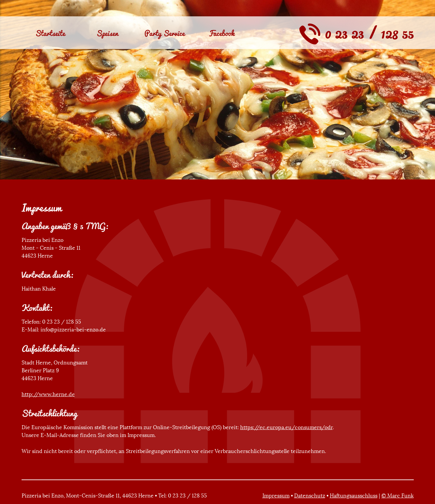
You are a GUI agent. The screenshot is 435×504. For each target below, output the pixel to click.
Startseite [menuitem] (50, 33)
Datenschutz (310, 496)
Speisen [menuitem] (107, 33)
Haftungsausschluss (354, 496)
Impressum (276, 496)
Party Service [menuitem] (165, 33)
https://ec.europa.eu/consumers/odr (286, 427)
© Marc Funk (398, 496)
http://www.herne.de (48, 394)
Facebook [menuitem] (222, 33)
